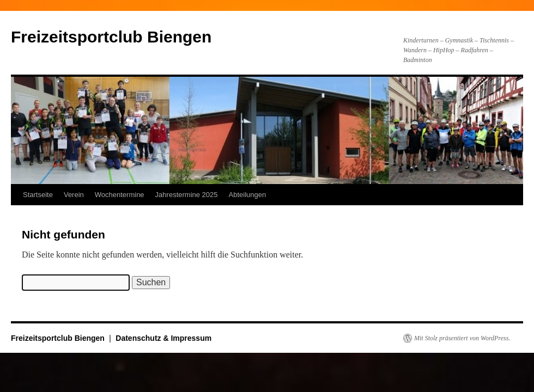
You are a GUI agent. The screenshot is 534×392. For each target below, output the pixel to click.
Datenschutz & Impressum (163, 338)
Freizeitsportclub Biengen (111, 37)
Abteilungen (248, 195)
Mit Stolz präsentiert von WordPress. (462, 338)
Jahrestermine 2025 (187, 195)
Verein (74, 195)
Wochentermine (120, 195)
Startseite (38, 195)
